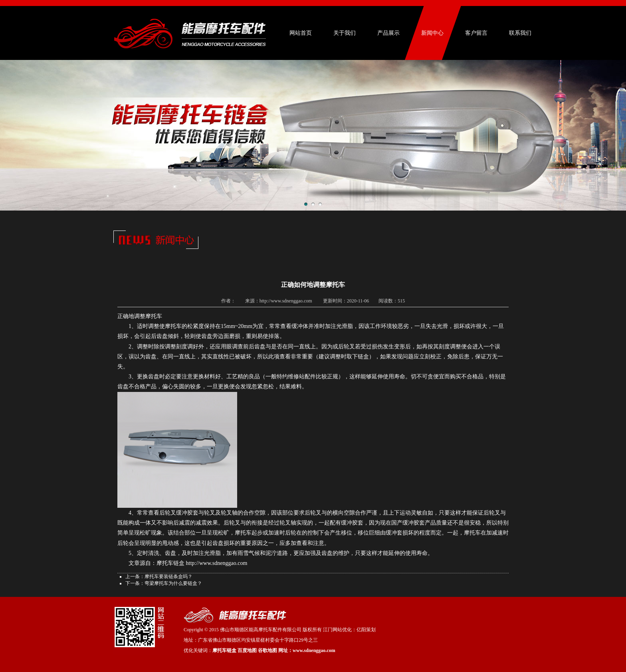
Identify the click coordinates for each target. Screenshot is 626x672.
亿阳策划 (366, 630)
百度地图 (247, 650)
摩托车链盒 (224, 650)
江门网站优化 (337, 630)
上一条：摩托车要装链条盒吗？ (159, 577)
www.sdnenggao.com (314, 650)
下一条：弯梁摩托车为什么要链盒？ (164, 583)
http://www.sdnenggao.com (217, 563)
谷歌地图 (267, 650)
